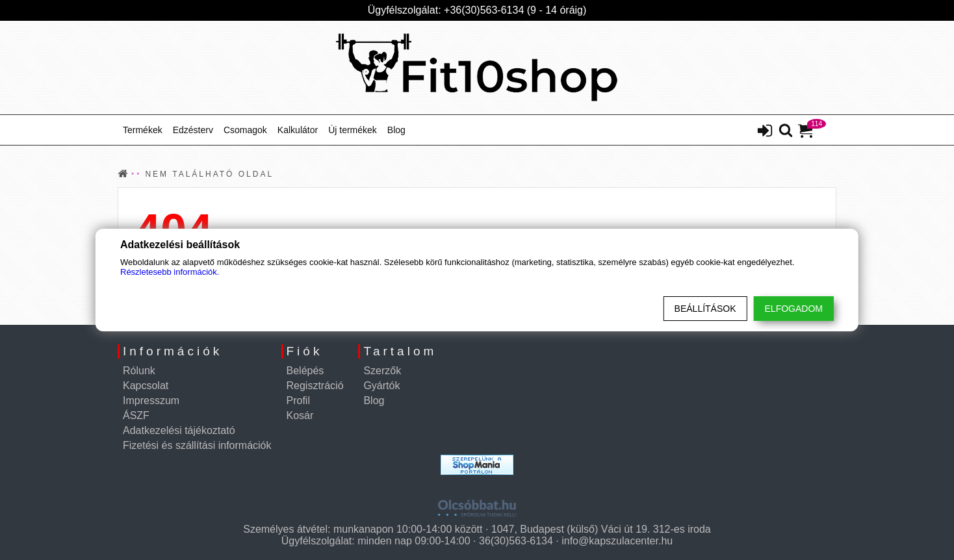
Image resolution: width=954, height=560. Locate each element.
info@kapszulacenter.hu (617, 541)
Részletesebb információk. (170, 272)
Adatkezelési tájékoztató (179, 430)
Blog (396, 130)
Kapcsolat (146, 386)
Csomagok (245, 130)
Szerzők (382, 371)
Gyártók (381, 386)
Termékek (143, 130)
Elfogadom (794, 309)
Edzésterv (193, 130)
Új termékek (353, 130)
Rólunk (139, 371)
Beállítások (705, 309)
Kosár (300, 415)
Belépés (305, 371)
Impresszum (151, 401)
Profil (298, 401)
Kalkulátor (298, 130)
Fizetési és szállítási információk (197, 445)
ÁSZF (136, 415)
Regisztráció (315, 386)
